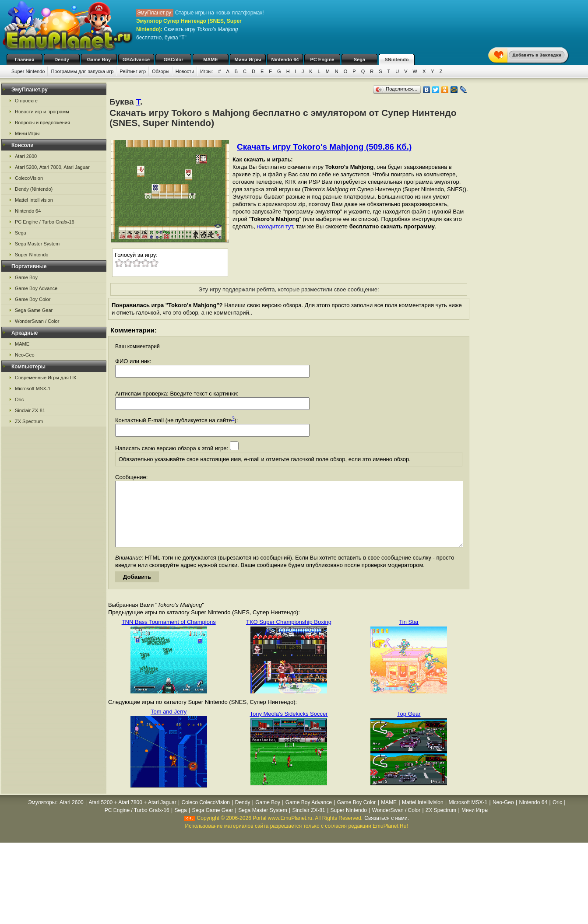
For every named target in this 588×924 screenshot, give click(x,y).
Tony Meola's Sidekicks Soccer (289, 727)
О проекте (26, 101)
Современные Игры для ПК (46, 378)
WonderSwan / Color (37, 321)
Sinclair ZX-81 (30, 410)
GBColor (173, 59)
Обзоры (161, 71)
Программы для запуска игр (82, 71)
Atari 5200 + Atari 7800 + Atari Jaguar (133, 815)
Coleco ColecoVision (206, 815)
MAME (211, 59)
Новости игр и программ (42, 112)
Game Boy (99, 59)
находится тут (275, 226)
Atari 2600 (26, 156)
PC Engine (322, 59)
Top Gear (409, 727)
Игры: (206, 71)
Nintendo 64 (285, 59)
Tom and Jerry (169, 725)
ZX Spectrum (29, 421)
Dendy (62, 59)
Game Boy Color (33, 299)
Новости (185, 71)
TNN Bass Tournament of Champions (169, 635)
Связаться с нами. (387, 831)
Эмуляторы (42, 815)
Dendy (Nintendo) (34, 189)
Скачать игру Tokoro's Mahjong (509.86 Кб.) (324, 147)
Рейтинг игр (133, 71)
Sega (359, 59)
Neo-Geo (25, 355)
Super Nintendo (28, 71)
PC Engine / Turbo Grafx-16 (45, 222)
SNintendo (397, 59)
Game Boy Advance (36, 288)
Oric (19, 399)
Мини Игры (248, 59)
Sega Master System (37, 244)
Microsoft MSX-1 (33, 388)
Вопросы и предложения (42, 122)
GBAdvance (136, 59)
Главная (25, 59)
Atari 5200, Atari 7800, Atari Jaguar (52, 167)
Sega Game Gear (34, 310)
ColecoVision (29, 178)
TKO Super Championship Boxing (289, 635)
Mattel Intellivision (34, 200)
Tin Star (409, 635)
